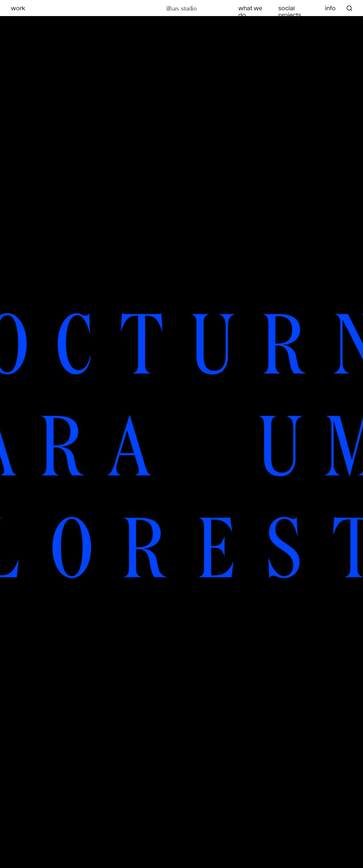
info (330, 8)
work (18, 8)
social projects (290, 11)
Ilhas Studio (181, 8)
